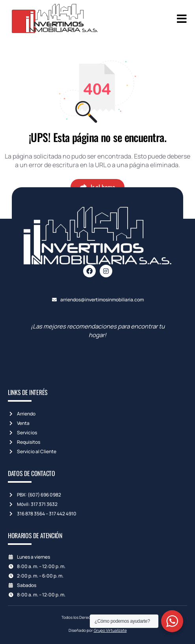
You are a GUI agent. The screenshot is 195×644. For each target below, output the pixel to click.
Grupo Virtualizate (110, 630)
